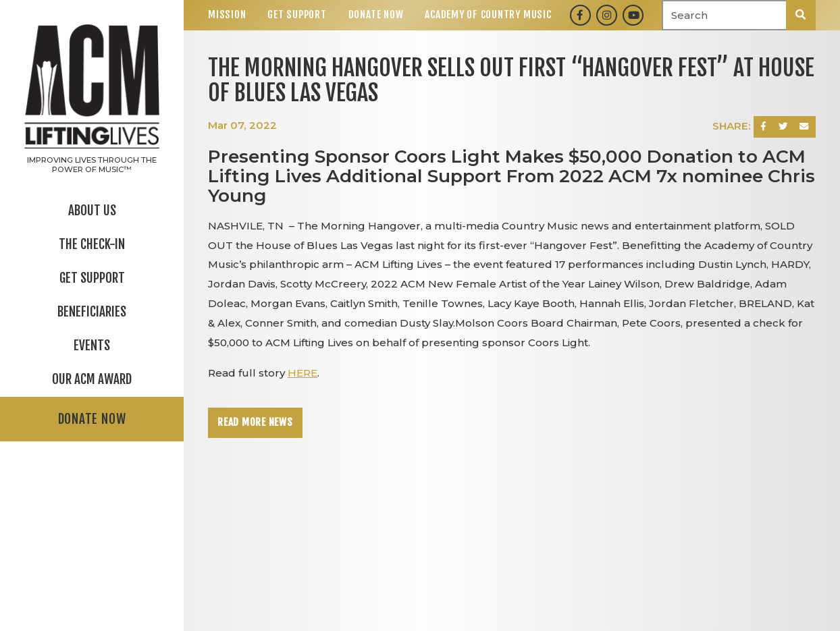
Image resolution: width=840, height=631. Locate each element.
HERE (303, 373)
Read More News (255, 422)
